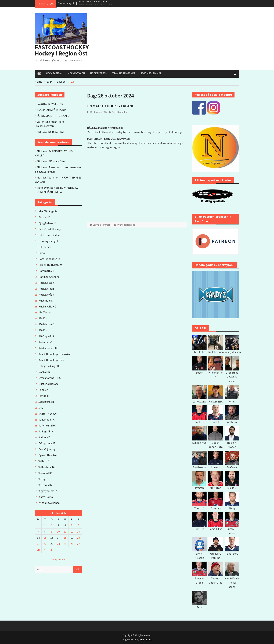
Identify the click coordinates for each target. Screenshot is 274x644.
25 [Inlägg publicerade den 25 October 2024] (65, 544)
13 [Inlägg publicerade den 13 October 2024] (78, 531)
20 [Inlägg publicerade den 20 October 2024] (78, 538)
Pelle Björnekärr (120, 112)
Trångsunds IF (47, 443)
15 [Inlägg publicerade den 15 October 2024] (45, 538)
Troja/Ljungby (47, 449)
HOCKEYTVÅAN (76, 73)
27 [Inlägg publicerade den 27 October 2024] (78, 544)
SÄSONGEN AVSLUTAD (50, 104)
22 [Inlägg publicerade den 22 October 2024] (45, 544)
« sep (55, 559)
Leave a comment (102, 225)
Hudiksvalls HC (47, 306)
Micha (40, 151)
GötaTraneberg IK (49, 259)
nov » (62, 559)
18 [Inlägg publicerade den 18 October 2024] (65, 538)
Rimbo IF (44, 396)
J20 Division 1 (46, 324)
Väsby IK (43, 479)
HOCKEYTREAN (99, 73)
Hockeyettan (46, 283)
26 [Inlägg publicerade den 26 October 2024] (72, 544)
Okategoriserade (126, 225)
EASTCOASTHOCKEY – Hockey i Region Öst (64, 50)
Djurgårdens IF (47, 223)
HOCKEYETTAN (54, 73)
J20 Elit (43, 330)
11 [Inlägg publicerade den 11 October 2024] (65, 531)
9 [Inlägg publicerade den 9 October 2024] (52, 531)
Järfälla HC (45, 342)
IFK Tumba (45, 312)
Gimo (42, 253)
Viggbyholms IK (48, 491)
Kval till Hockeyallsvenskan (55, 354)
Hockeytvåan (46, 295)
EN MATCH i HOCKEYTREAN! (110, 106)
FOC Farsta (45, 247)
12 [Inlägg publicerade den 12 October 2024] (72, 531)
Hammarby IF (47, 271)
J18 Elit (43, 318)
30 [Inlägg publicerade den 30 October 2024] (52, 550)
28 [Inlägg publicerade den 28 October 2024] (38, 550)
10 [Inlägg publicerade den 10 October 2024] (58, 531)
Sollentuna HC (47, 425)
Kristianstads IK (48, 348)
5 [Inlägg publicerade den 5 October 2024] (72, 525)
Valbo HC (44, 461)
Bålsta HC (44, 217)
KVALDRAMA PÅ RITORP (93, 3)
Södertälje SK (46, 419)
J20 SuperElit (46, 336)
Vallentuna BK (47, 467)
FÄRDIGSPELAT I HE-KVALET (54, 116)
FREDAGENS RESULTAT (51, 132)
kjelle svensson (46, 188)
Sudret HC (44, 437)
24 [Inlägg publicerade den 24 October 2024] (58, 544)
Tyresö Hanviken (48, 455)
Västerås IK (45, 485)
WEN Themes (146, 640)
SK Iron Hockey (47, 414)
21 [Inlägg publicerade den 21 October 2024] (38, 544)
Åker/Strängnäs (48, 211)
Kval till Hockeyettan (51, 360)
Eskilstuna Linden (49, 235)
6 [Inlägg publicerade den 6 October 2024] (78, 525)
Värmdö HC (45, 473)
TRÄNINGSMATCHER (124, 73)
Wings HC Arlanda (49, 503)
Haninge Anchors (49, 277)
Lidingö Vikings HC (49, 366)
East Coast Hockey (50, 229)
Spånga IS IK (46, 431)
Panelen (43, 390)
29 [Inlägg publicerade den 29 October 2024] (45, 550)
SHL (41, 408)
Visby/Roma (46, 497)
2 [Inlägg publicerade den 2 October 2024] (52, 525)
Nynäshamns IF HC (50, 378)
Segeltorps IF (46, 402)
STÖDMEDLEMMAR (151, 73)
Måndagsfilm (57, 161)
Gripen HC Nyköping (51, 265)
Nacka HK (44, 372)
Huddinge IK (46, 300)
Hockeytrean (46, 289)
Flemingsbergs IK (49, 241)
